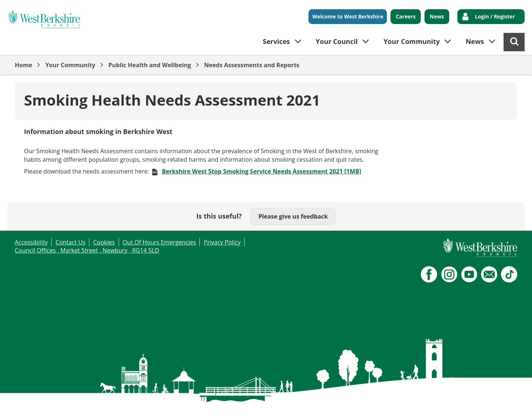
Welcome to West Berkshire (348, 16)
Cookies (104, 242)
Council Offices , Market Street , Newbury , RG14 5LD (87, 250)
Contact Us (70, 242)
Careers (406, 16)
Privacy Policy (222, 242)
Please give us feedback (293, 216)
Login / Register (495, 16)
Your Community (70, 65)
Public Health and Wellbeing (150, 65)
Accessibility (31, 242)
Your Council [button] (337, 41)
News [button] (475, 41)
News (437, 16)
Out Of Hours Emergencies (159, 242)
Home (23, 65)
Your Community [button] (412, 41)
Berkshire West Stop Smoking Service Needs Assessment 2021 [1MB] (261, 171)
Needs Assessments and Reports (252, 65)
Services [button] (276, 41)
